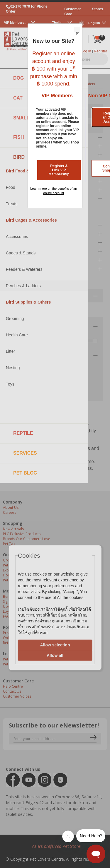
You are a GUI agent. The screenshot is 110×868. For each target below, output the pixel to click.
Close (77, 30)
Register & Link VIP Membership (59, 170)
